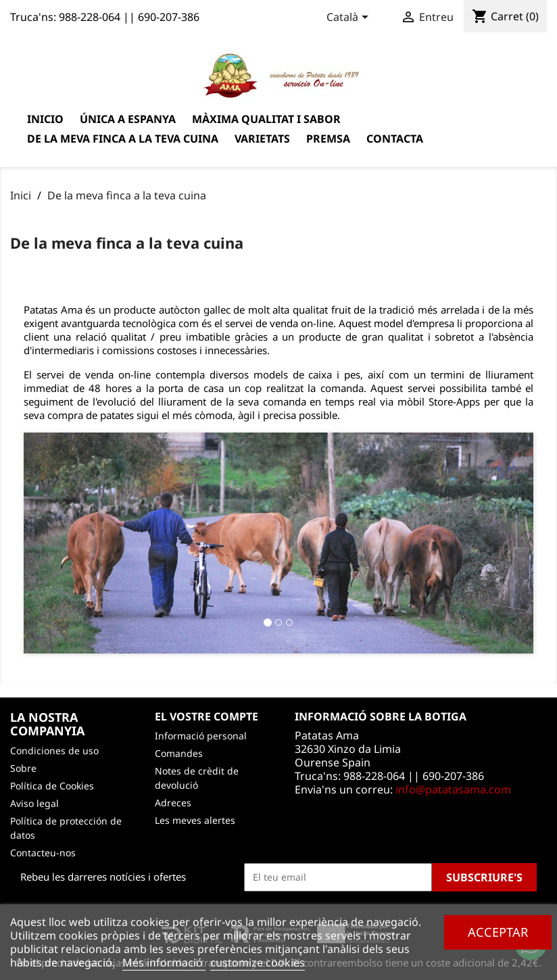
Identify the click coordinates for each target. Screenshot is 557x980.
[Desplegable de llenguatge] (350, 18)
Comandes (179, 753)
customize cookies (258, 962)
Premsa (328, 139)
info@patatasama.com (453, 789)
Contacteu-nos (43, 853)
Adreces (173, 803)
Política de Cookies (52, 786)
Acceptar (498, 932)
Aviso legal (34, 803)
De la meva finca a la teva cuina (123, 139)
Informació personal (201, 736)
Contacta (395, 139)
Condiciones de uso (54, 751)
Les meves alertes (195, 820)
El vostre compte (207, 716)
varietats (262, 139)
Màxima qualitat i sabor (266, 119)
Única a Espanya (128, 119)
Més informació (164, 962)
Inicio (45, 119)
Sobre (23, 768)
